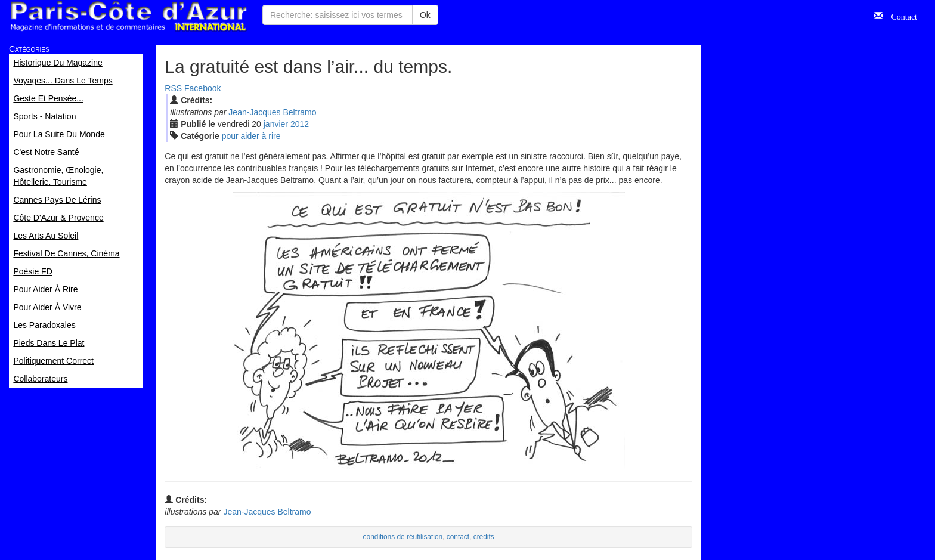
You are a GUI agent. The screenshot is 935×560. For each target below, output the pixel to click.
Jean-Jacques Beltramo (272, 112)
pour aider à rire (251, 136)
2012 (300, 124)
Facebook (202, 88)
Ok (425, 15)
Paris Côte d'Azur (128, 16)
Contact (900, 16)
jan (276, 124)
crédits (484, 537)
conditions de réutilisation (403, 537)
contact (458, 537)
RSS (173, 88)
